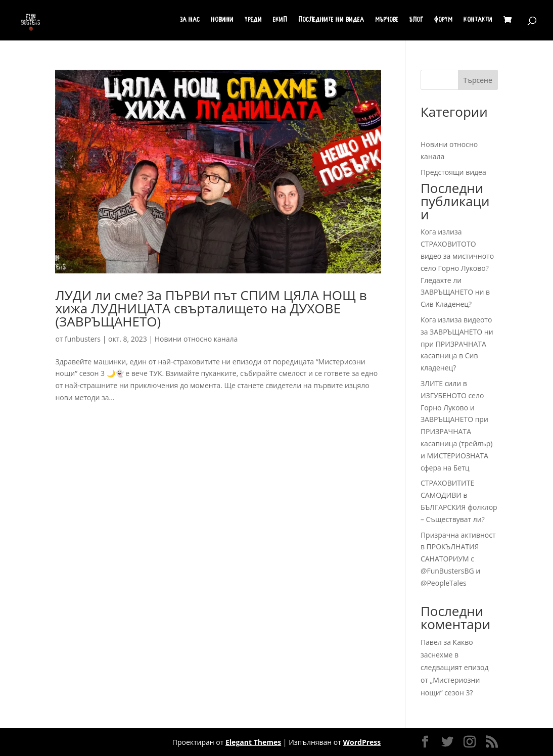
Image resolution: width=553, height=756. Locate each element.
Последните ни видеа (331, 20)
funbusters (83, 339)
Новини (222, 20)
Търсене (478, 80)
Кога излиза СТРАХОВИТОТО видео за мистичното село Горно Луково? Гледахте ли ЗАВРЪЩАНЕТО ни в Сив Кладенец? (457, 268)
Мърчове (387, 20)
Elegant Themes (253, 742)
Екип (280, 20)
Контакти (478, 20)
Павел (431, 642)
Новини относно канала (196, 339)
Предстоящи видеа (453, 172)
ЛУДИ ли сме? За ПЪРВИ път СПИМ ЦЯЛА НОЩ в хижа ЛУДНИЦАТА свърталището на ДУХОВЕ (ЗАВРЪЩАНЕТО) (211, 308)
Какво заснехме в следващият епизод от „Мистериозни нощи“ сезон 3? (455, 668)
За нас (190, 20)
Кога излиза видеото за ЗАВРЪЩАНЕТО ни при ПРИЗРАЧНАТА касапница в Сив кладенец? (457, 344)
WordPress (362, 742)
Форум (443, 20)
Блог (416, 20)
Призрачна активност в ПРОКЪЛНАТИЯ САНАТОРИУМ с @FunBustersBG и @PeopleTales (458, 559)
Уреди (253, 20)
